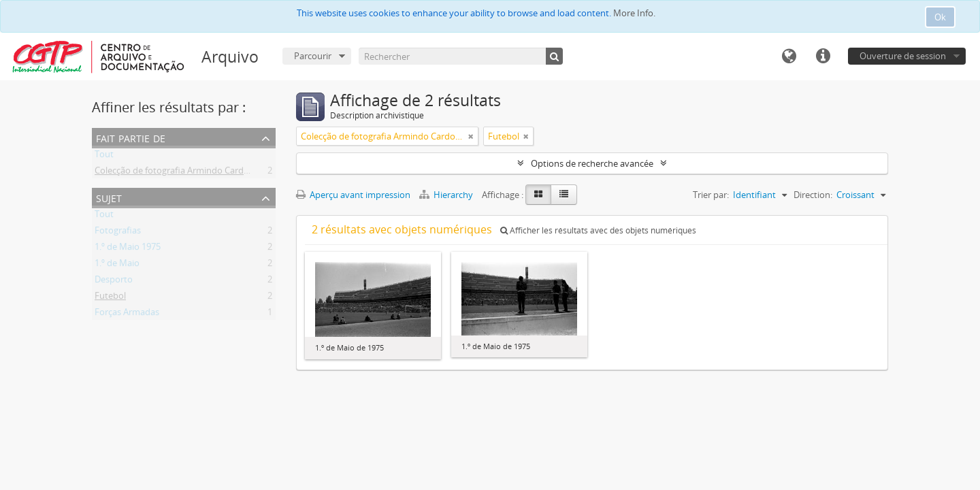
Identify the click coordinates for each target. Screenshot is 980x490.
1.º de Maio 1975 (128, 249)
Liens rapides (823, 56)
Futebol (110, 298)
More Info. (634, 13)
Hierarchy (447, 195)
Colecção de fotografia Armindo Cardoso (177, 173)
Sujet (109, 197)
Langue (789, 56)
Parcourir (313, 56)
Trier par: (711, 195)
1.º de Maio (117, 265)
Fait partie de (131, 137)
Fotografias (118, 233)
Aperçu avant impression (353, 195)
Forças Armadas (127, 314)
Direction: (813, 195)
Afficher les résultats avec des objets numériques (598, 230)
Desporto (114, 282)
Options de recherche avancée (592, 163)
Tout (104, 157)
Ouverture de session (903, 56)
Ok (940, 17)
